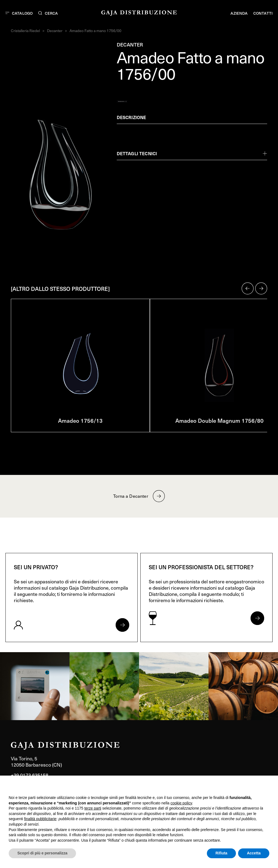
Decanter (55, 31)
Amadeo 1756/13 (80, 421)
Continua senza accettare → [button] (244, 787)
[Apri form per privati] (122, 625)
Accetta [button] (254, 853)
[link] (35, 686)
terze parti (93, 808)
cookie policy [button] (181, 803)
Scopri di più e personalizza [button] (42, 853)
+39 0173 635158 (30, 775)
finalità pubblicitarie (40, 819)
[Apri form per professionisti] (257, 618)
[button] (248, 288)
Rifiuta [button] (222, 853)
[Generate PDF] (122, 101)
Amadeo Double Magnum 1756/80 (219, 421)
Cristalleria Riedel (25, 31)
